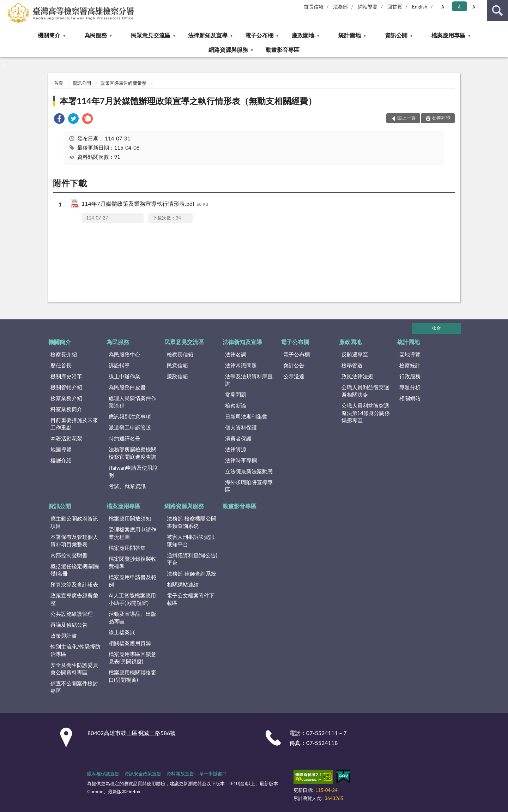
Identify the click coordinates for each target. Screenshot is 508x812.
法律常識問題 (241, 365)
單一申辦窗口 (213, 774)
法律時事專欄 (241, 460)
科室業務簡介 (66, 409)
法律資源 (236, 449)
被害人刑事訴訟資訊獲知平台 (191, 540)
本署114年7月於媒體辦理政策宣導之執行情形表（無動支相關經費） (188, 101)
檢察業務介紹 (66, 398)
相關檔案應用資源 (130, 643)
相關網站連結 (183, 584)
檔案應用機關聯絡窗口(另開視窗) (132, 676)
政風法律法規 (357, 376)
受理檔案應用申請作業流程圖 (132, 533)
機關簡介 (49, 35)
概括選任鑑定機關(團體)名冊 (75, 570)
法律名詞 (236, 354)
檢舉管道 (352, 365)
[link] (59, 119)
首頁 (59, 83)
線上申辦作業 (125, 376)
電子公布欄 (259, 35)
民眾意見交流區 (151, 35)
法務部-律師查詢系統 (192, 573)
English (420, 7)
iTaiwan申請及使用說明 (133, 471)
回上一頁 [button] (406, 118)
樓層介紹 (61, 460)
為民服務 (96, 35)
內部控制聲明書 (69, 555)
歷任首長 (61, 365)
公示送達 (294, 376)
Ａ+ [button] (475, 7)
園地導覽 (410, 354)
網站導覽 (368, 7)
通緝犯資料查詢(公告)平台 (192, 559)
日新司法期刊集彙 (246, 416)
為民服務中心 (125, 354)
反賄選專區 (355, 354)
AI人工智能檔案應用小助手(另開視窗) (132, 599)
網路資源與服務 (228, 50)
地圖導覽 (61, 449)
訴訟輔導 (119, 365)
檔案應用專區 (448, 35)
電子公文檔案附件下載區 (191, 599)
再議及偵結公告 (69, 625)
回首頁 (395, 7)
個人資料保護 (241, 427)
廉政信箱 (177, 376)
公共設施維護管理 (72, 614)
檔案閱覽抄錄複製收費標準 (132, 562)
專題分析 (410, 387)
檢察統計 (410, 365)
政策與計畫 (64, 636)
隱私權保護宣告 (103, 774)
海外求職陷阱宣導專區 (249, 486)
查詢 (497, 11)
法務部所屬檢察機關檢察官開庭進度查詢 (132, 453)
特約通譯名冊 (125, 438)
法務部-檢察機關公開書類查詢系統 (192, 522)
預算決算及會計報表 (74, 584)
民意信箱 (177, 365)
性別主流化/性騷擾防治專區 (75, 650)
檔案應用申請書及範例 (132, 581)
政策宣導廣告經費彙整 (123, 83)
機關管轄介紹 (66, 387)
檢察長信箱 (180, 354)
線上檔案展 (122, 632)
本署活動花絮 (66, 438)
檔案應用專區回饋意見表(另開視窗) (132, 658)
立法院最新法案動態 (249, 471)
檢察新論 (236, 405)
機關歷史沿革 (66, 376)
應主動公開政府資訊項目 (74, 522)
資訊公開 (396, 35)
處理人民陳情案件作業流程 (132, 402)
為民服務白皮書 (127, 387)
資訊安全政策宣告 (143, 774)
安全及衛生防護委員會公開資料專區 (74, 669)
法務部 (340, 7)
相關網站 (410, 398)
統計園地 (350, 35)
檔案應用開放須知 (130, 518)
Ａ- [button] (444, 7)
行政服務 (410, 376)
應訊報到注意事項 (130, 416)
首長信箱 (314, 7)
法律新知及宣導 (208, 35)
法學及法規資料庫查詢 (249, 380)
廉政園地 (303, 35)
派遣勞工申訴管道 (130, 427)
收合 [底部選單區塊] (436, 328)
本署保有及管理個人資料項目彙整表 (74, 540)
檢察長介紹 (64, 354)
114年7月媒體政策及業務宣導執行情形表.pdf (145, 204)
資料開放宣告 (180, 774)
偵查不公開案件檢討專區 (74, 687)
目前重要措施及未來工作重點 (74, 424)
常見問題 (236, 395)
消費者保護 (238, 438)
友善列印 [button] (441, 118)
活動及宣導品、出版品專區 (132, 617)
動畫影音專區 (283, 50)
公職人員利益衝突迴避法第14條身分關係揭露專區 (366, 413)
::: (6, 5)
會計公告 (294, 365)
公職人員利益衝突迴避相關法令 (365, 391)
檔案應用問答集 (127, 548)
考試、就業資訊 (127, 486)
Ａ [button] (459, 7)
